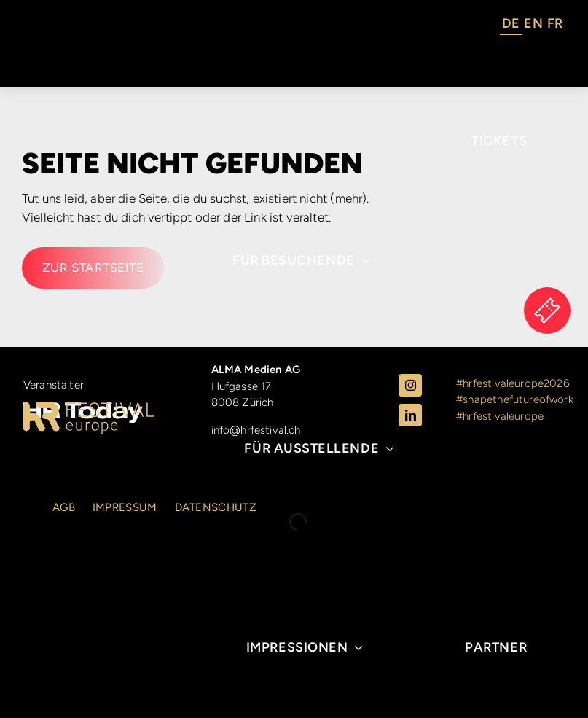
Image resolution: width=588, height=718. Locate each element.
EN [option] (533, 23)
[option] (533, 26)
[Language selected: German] (532, 26)
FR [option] (555, 23)
